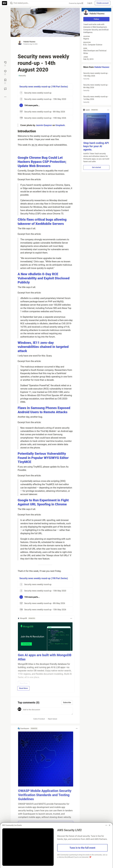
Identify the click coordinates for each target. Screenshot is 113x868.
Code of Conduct (39, 719)
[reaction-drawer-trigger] (5, 64)
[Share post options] (5, 97)
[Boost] (5, 89)
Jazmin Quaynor (44, 125)
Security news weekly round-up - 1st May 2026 (96, 99)
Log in (90, 3)
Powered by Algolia (76, 3)
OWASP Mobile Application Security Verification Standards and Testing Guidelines (45, 795)
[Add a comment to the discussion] (47, 711)
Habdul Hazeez (29, 42)
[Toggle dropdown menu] (71, 618)
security (22, 76)
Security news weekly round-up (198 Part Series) (44, 87)
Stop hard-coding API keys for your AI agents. (96, 146)
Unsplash (60, 125)
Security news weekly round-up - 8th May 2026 (96, 88)
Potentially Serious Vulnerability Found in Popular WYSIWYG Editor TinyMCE (43, 458)
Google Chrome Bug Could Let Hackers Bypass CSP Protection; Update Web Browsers (42, 162)
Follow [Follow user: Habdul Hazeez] (96, 19)
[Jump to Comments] (5, 72)
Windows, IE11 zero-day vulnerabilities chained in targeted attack (43, 347)
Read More (23, 688)
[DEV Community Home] (5, 3)
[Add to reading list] (5, 81)
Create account (103, 3)
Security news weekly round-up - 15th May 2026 (96, 76)
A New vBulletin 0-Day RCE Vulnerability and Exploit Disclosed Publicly (44, 278)
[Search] (11, 3)
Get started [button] (96, 167)
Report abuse (52, 719)
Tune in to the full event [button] (82, 848)
